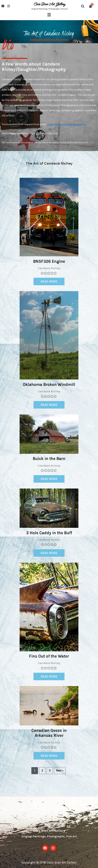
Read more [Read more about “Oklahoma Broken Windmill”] (49, 405)
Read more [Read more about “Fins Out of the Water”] (49, 676)
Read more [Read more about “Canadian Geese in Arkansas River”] (49, 756)
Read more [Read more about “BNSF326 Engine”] (49, 281)
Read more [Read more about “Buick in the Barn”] (49, 479)
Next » (60, 771)
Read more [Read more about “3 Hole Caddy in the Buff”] (49, 553)
